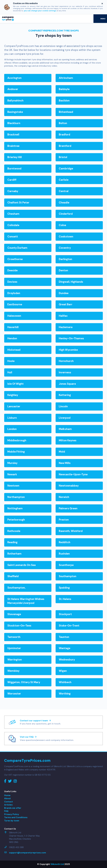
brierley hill (15, 157)
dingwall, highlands (71, 282)
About (7, 798)
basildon (64, 101)
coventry (65, 248)
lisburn (12, 418)
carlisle (64, 180)
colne (62, 225)
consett (13, 237)
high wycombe (68, 350)
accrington (14, 78)
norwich (64, 497)
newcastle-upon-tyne (73, 474)
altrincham (66, 78)
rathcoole (14, 531)
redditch (65, 542)
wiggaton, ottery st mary (24, 682)
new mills (65, 463)
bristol (63, 157)
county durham (17, 248)
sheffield (13, 576)
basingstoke (15, 112)
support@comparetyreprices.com (28, 853)
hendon (12, 338)
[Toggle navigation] (100, 19)
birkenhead (66, 112)
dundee (64, 293)
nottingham (15, 508)
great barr (66, 304)
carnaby (13, 191)
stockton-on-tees (19, 626)
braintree (13, 146)
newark (12, 474)
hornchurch (66, 361)
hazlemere (66, 327)
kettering (65, 395)
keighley (13, 395)
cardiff (12, 180)
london (12, 429)
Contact (9, 802)
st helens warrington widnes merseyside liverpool (26, 601)
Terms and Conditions (16, 817)
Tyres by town (12, 821)
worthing (65, 694)
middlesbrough (17, 440)
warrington (15, 660)
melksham (65, 429)
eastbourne (15, 304)
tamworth (14, 637)
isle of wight (16, 384)
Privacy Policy (12, 814)
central (64, 191)
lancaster (14, 406)
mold (62, 452)
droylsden (14, 293)
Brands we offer (13, 808)
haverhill (13, 327)
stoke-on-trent (69, 626)
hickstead (14, 350)
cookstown (66, 237)
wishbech (65, 682)
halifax (63, 316)
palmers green (68, 508)
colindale (13, 225)
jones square (67, 384)
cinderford (66, 214)
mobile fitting (16, 452)
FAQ (6, 811)
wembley (13, 671)
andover (13, 89)
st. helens (65, 599)
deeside (13, 270)
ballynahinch (15, 101)
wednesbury (67, 660)
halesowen (14, 316)
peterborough (16, 520)
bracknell (13, 135)
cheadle (64, 203)
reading (12, 542)
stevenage (14, 614)
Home (7, 795)
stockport (65, 614)
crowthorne (15, 259)
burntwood (14, 169)
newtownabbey (69, 486)
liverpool (65, 418)
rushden (64, 554)
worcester (14, 694)
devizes (12, 282)
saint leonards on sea (22, 565)
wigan (63, 671)
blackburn (14, 123)
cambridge (66, 169)
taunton (64, 637)
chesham (13, 214)
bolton (63, 123)
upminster (14, 648)
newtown (13, 486)
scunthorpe (66, 565)
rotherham (14, 554)
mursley (12, 463)
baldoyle (64, 89)
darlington (65, 259)
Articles (8, 805)
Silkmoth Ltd (57, 864)
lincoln (63, 406)
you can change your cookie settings (40, 11)
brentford (65, 146)
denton (63, 270)
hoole (11, 361)
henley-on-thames (71, 338)
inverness (65, 372)
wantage (65, 648)
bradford (64, 135)
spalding (64, 588)
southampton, (16, 588)
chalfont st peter (18, 203)
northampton (16, 497)
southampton (68, 576)
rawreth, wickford (71, 531)
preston (64, 520)
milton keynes (68, 440)
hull (10, 372)
